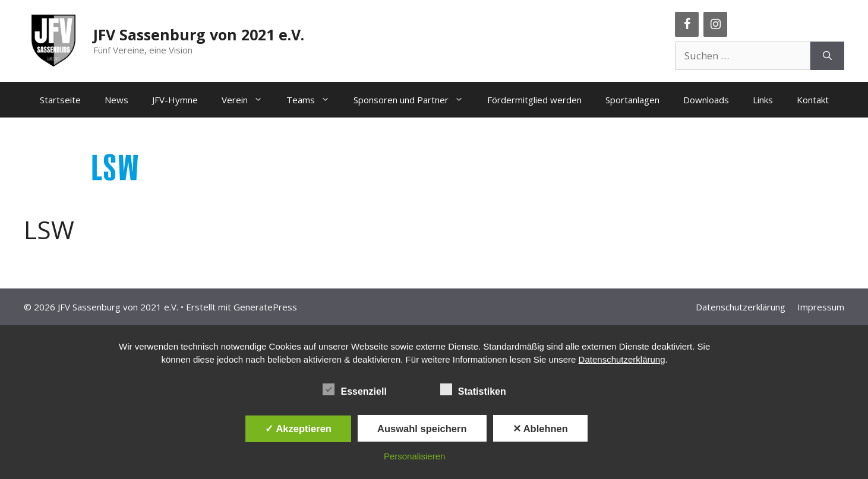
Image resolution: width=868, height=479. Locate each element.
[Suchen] (827, 56)
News (116, 100)
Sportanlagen (632, 100)
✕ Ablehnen (540, 429)
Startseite (60, 100)
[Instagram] (715, 24)
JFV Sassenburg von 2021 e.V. (199, 34)
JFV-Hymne (175, 100)
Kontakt (813, 100)
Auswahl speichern (422, 429)
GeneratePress (265, 307)
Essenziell (354, 389)
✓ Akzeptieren (298, 429)
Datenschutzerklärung (741, 307)
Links (763, 100)
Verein (248, 100)
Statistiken (473, 389)
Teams (314, 100)
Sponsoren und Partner (414, 100)
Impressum (821, 307)
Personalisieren (414, 456)
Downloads (706, 100)
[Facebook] (687, 24)
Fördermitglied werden (534, 100)
